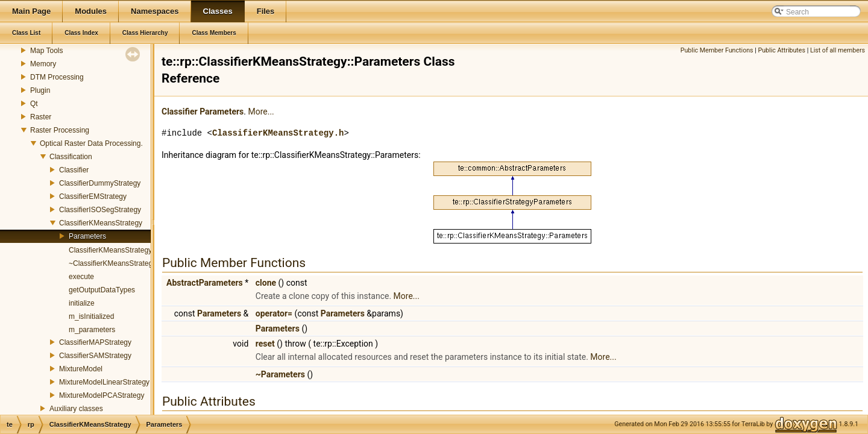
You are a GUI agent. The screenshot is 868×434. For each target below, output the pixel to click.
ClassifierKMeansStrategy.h (278, 133)
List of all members (838, 50)
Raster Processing (60, 130)
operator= (274, 313)
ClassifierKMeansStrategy (101, 223)
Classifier (74, 170)
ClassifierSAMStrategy (95, 356)
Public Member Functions (717, 50)
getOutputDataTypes (102, 290)
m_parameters (92, 330)
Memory (43, 64)
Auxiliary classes (76, 409)
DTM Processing (57, 77)
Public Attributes (782, 50)
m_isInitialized (91, 316)
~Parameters (280, 374)
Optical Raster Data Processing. (91, 143)
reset (265, 344)
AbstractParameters (205, 283)
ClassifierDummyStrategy (100, 183)
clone (266, 283)
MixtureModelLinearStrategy (104, 382)
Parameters (87, 236)
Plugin (40, 90)
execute (81, 277)
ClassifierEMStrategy (93, 197)
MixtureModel (81, 369)
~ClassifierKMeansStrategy (112, 263)
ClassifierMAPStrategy (95, 342)
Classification (71, 157)
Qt (34, 104)
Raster (41, 117)
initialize (82, 303)
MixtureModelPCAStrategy (102, 395)
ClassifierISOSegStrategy (100, 210)
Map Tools (46, 51)
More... (261, 112)
